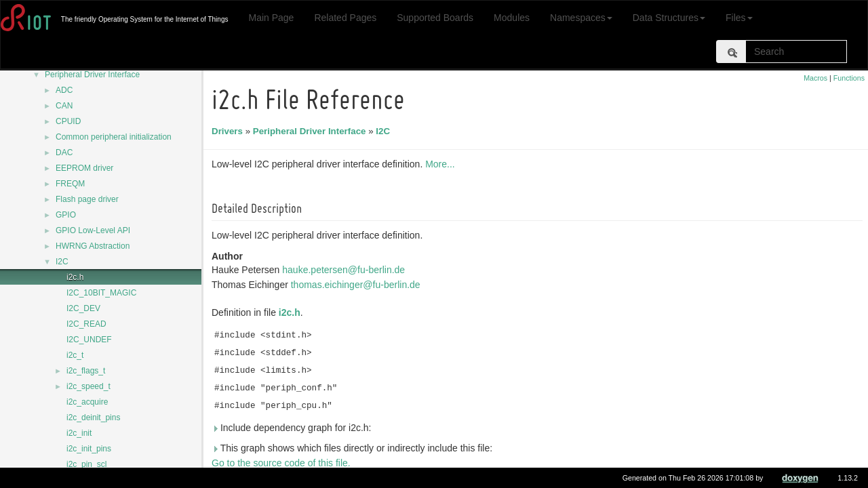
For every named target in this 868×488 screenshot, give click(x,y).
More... (442, 164)
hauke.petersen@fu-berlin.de (346, 270)
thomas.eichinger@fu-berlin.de (358, 285)
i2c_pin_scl (86, 464)
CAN (64, 106)
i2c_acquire (87, 402)
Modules (512, 18)
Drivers (229, 131)
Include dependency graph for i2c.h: (294, 428)
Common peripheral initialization (114, 137)
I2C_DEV (83, 308)
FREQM (70, 184)
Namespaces (581, 18)
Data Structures (669, 18)
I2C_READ (86, 324)
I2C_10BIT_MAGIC (101, 293)
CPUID (68, 121)
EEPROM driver (84, 168)
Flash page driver (87, 199)
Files (739, 18)
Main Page (271, 18)
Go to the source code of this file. (283, 463)
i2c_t (75, 355)
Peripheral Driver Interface (92, 75)
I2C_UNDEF (89, 340)
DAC (64, 152)
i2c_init (79, 433)
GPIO (66, 215)
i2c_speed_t (88, 386)
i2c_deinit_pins (93, 418)
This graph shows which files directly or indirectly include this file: (354, 448)
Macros (815, 78)
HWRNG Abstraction (93, 246)
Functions (849, 78)
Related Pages (345, 18)
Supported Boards (435, 18)
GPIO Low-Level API (93, 230)
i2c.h (75, 277)
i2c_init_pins (89, 449)
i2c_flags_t (86, 371)
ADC (64, 90)
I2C (62, 262)
